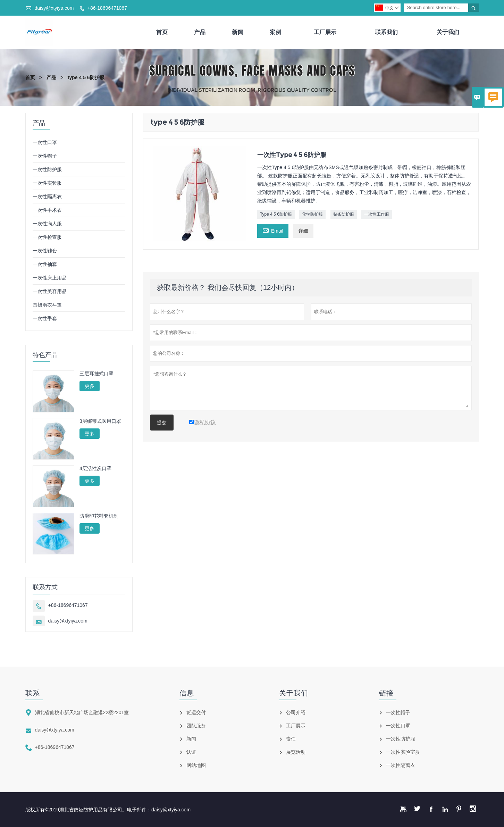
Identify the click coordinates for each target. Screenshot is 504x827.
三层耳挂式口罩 (96, 374)
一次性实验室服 (403, 752)
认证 (191, 752)
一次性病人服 (47, 224)
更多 (90, 386)
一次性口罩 (45, 142)
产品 (200, 32)
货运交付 (196, 712)
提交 (162, 423)
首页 (162, 32)
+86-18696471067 (107, 8)
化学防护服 (312, 214)
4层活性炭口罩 (95, 468)
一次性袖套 (45, 264)
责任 (291, 739)
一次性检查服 (47, 237)
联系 (33, 693)
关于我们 (448, 32)
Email (273, 230)
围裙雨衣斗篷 (47, 305)
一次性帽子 (45, 156)
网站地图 (196, 765)
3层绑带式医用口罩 (100, 421)
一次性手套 (45, 318)
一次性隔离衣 (47, 197)
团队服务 (196, 726)
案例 (275, 32)
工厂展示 (325, 32)
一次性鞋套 (45, 251)
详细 (303, 231)
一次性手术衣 (47, 210)
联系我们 (387, 32)
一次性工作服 (377, 214)
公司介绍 (296, 712)
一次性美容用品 (50, 291)
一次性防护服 (47, 169)
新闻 (238, 32)
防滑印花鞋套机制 (99, 516)
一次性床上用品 (50, 278)
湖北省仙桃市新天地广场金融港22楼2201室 (82, 712)
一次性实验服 (47, 183)
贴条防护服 (344, 214)
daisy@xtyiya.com (54, 8)
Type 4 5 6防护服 (276, 214)
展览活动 (296, 752)
